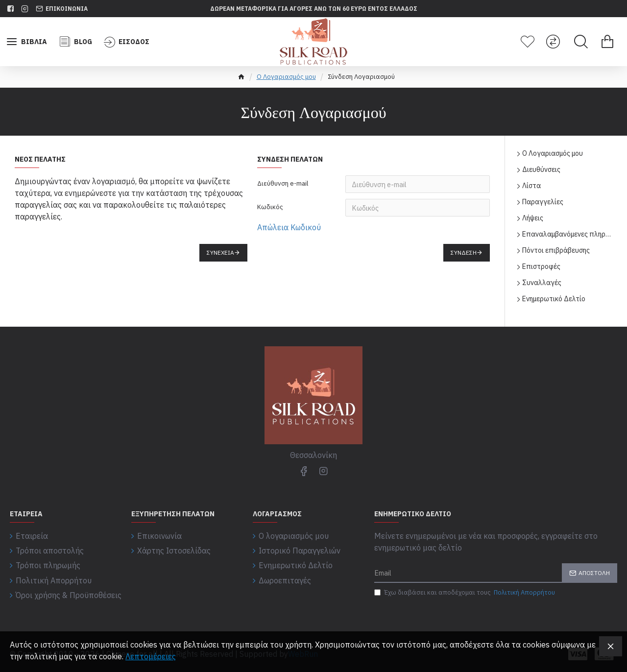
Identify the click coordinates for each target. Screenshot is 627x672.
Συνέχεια (220, 252)
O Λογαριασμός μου (286, 77)
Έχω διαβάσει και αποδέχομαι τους (465, 593)
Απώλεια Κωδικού (289, 227)
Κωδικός (270, 207)
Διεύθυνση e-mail (283, 183)
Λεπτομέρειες (151, 656)
